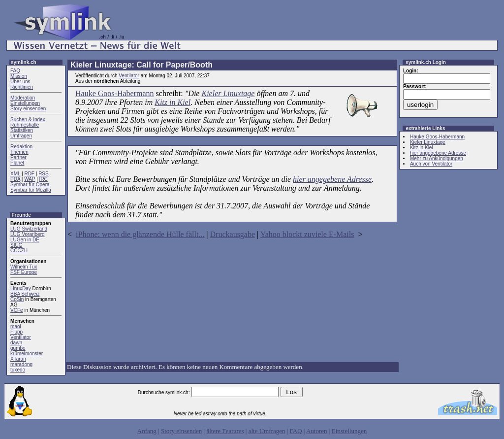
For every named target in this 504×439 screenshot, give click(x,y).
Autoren (317, 431)
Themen (19, 152)
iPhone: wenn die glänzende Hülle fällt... (140, 234)
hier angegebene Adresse (332, 179)
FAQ (15, 71)
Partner (18, 157)
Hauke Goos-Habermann (115, 93)
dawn (16, 343)
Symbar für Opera (30, 185)
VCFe (17, 310)
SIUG (16, 245)
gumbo (18, 348)
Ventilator (21, 337)
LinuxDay (21, 288)
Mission (19, 76)
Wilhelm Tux (24, 267)
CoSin (17, 299)
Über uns (20, 82)
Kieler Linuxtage (228, 93)
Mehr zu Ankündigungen (437, 158)
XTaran (18, 359)
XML (15, 174)
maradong (21, 364)
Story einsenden (28, 109)
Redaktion (21, 147)
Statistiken (22, 130)
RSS (44, 174)
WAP (30, 179)
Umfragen (21, 136)
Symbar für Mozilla (31, 190)
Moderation (23, 98)
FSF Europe (24, 272)
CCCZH (19, 251)
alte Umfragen (267, 431)
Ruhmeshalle (25, 125)
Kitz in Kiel (173, 102)
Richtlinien (22, 87)
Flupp (16, 332)
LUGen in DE (25, 240)
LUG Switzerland (29, 229)
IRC (44, 179)
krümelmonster (27, 354)
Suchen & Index (28, 119)
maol (16, 326)
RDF (29, 174)
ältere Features (225, 431)
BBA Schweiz (25, 294)
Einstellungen (25, 103)
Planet (17, 163)
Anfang (147, 431)
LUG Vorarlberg (27, 234)
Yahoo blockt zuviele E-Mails (307, 234)
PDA (15, 179)
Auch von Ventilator (431, 164)
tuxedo (18, 370)
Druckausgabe (233, 234)
